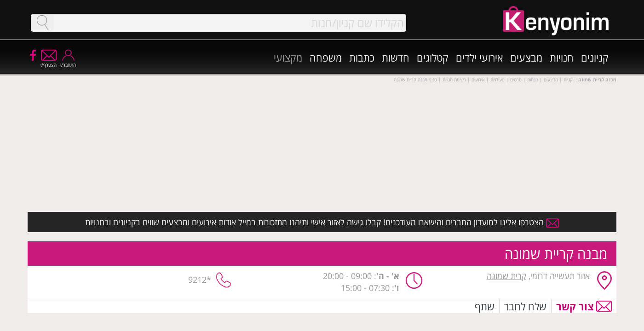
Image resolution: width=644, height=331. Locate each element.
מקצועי (288, 57)
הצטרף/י (49, 62)
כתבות (362, 57)
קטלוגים (433, 57)
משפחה (326, 57)
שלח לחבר (525, 306)
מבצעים (526, 57)
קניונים (595, 57)
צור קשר (575, 306)
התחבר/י (68, 62)
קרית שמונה (506, 276)
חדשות (396, 57)
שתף (485, 306)
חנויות (562, 57)
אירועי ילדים (479, 57)
